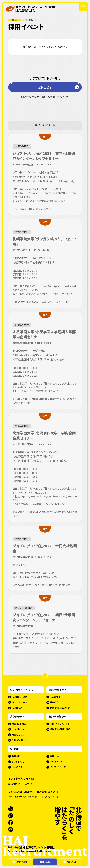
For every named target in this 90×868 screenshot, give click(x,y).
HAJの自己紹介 (19, 697)
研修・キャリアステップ (61, 724)
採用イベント (22, 862)
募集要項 (54, 756)
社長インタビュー (20, 740)
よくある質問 (18, 762)
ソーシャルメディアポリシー (22, 797)
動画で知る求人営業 (60, 708)
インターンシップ (58, 767)
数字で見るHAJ (19, 702)
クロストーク (18, 729)
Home (15, 20)
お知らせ (16, 756)
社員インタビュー (20, 724)
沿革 (27, 784)
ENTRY (45, 87)
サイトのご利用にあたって (21, 792)
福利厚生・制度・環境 (60, 729)
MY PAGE (72, 862)
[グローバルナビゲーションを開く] (83, 7)
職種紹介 (54, 702)
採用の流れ (17, 767)
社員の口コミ (18, 735)
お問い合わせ (49, 797)
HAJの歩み (17, 708)
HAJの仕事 (55, 697)
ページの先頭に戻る (48, 675)
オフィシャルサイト (20, 779)
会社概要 (13, 784)
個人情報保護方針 (46, 792)
